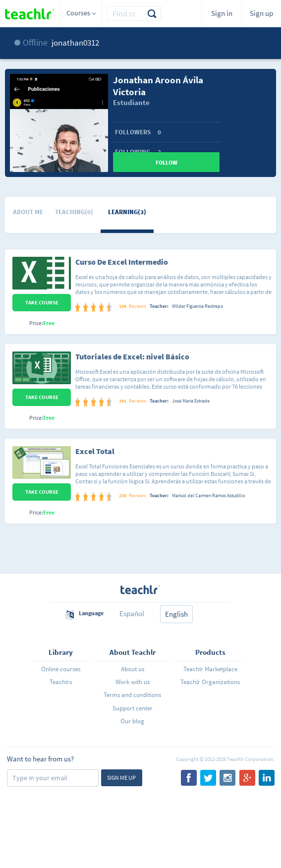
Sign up (261, 13)
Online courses (61, 669)
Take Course (42, 302)
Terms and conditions (132, 695)
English (176, 614)
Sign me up (121, 778)
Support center (133, 708)
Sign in (222, 13)
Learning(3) (127, 212)
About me (28, 212)
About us (133, 669)
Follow (167, 162)
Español (132, 613)
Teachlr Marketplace (210, 669)
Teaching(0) (74, 212)
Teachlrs (61, 682)
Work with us (133, 682)
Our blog (132, 721)
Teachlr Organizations (210, 682)
